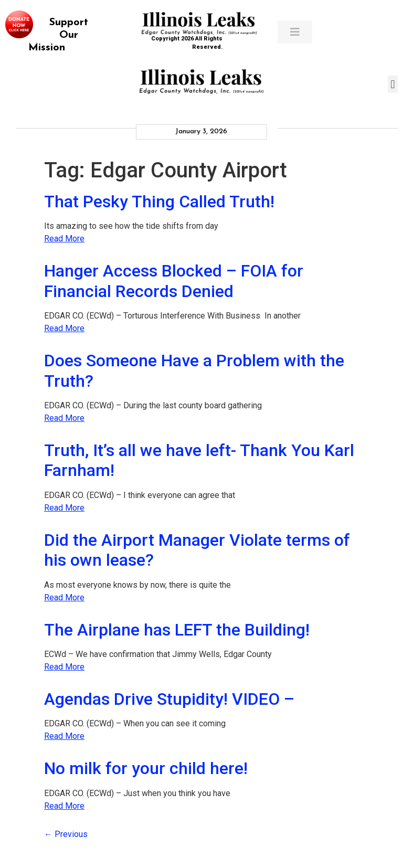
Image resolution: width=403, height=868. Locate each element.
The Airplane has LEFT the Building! (177, 630)
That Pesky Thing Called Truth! (159, 202)
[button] (393, 84)
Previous (66, 834)
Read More (64, 239)
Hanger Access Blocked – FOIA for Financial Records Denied (174, 281)
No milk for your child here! (146, 768)
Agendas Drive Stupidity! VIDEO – (169, 699)
